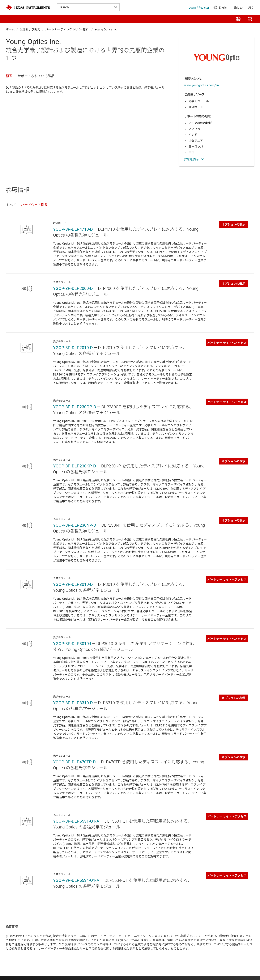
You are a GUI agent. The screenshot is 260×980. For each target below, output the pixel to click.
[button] (10, 19)
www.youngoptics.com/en (202, 85)
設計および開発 (30, 29)
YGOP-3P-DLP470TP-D (74, 762)
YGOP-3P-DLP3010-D (73, 584)
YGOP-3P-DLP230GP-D (75, 407)
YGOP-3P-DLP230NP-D (75, 525)
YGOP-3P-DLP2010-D (73, 348)
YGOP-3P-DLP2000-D (73, 288)
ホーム (10, 29)
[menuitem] (238, 19)
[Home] (28, 7)
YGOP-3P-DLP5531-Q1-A (76, 821)
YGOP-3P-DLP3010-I (72, 644)
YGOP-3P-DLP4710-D (73, 229)
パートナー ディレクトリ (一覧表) (67, 29)
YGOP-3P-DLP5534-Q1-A (76, 880)
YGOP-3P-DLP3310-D (73, 703)
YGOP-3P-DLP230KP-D (74, 466)
